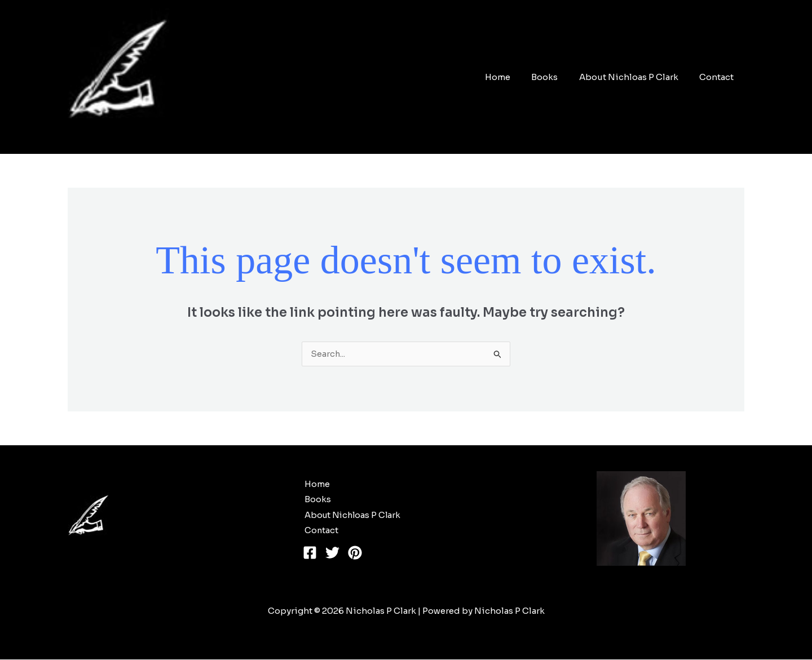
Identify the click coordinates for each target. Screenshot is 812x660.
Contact (719, 77)
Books (555, 77)
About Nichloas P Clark (635, 77)
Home (512, 77)
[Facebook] (310, 554)
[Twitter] (332, 554)
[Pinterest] (355, 554)
